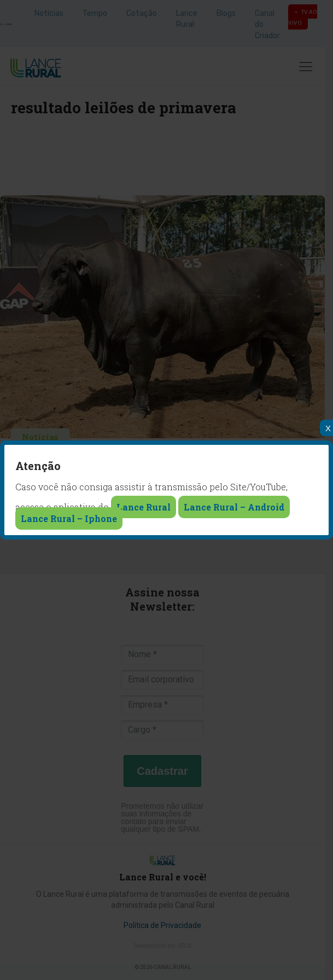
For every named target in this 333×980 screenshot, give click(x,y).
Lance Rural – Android (234, 507)
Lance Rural (144, 507)
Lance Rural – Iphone (69, 518)
